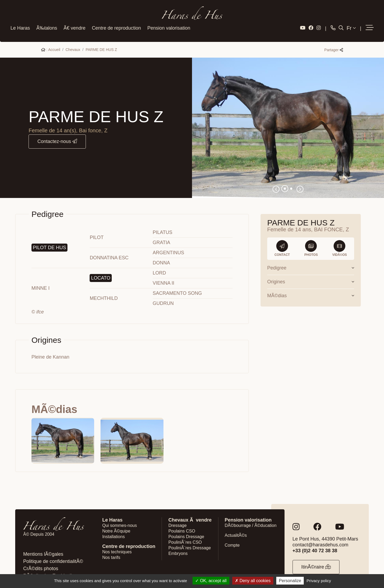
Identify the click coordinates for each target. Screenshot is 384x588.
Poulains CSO (182, 523)
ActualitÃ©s (236, 528)
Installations (113, 529)
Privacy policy (319, 581)
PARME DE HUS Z (101, 42)
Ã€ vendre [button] (73, 23)
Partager (334, 42)
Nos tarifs (111, 550)
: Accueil (51, 42)
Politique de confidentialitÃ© (53, 554)
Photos (311, 241)
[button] (371, 24)
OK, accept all (211, 581)
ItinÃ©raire (316, 559)
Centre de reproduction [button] (115, 23)
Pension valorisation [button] (168, 23)
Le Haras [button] (19, 23)
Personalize (290, 581)
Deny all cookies (253, 581)
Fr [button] (352, 24)
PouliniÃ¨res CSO (185, 535)
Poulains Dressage (186, 529)
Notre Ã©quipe (116, 523)
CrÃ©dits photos (41, 561)
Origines (311, 274)
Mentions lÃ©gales (43, 546)
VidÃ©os (340, 241)
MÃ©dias (311, 288)
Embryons (178, 546)
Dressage (177, 518)
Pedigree (311, 260)
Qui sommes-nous (119, 518)
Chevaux (73, 42)
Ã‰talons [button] (46, 23)
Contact (282, 241)
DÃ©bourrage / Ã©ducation (251, 518)
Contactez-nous (57, 134)
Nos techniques (117, 544)
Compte (232, 537)
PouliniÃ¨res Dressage (189, 540)
